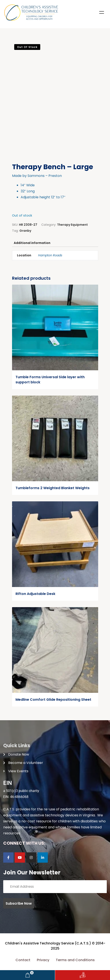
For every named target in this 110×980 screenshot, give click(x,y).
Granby (25, 231)
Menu (102, 12)
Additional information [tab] (32, 243)
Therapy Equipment (72, 225)
